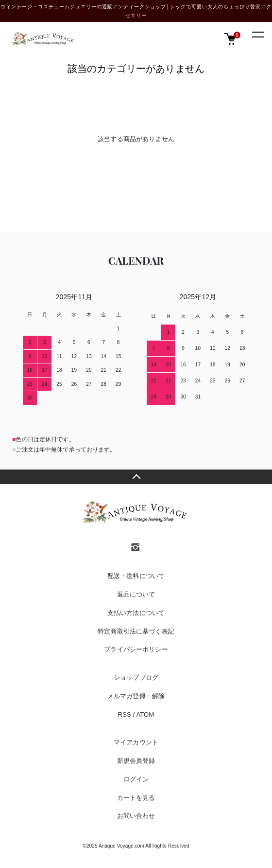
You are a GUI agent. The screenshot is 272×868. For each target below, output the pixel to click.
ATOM (145, 714)
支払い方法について (136, 613)
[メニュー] (257, 34)
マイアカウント (136, 742)
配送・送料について (136, 576)
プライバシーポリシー (136, 649)
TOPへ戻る (136, 477)
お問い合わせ (136, 816)
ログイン (136, 779)
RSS (125, 714)
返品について (136, 594)
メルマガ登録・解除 (136, 696)
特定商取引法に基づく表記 (136, 631)
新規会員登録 (136, 761)
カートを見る (136, 798)
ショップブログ (136, 678)
